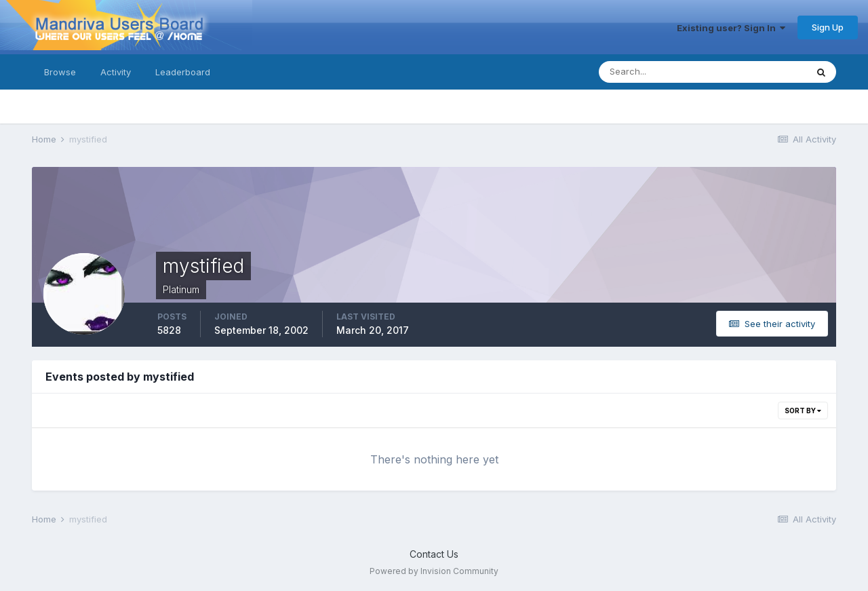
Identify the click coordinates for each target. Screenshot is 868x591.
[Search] (658, 72)
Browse (60, 72)
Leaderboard (183, 72)
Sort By (803, 411)
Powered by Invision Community (434, 571)
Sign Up (828, 27)
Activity (116, 72)
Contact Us (434, 554)
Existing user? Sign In (731, 28)
